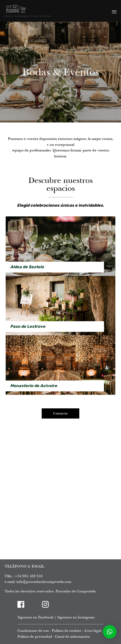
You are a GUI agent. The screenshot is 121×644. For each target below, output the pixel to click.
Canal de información (73, 637)
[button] (110, 632)
